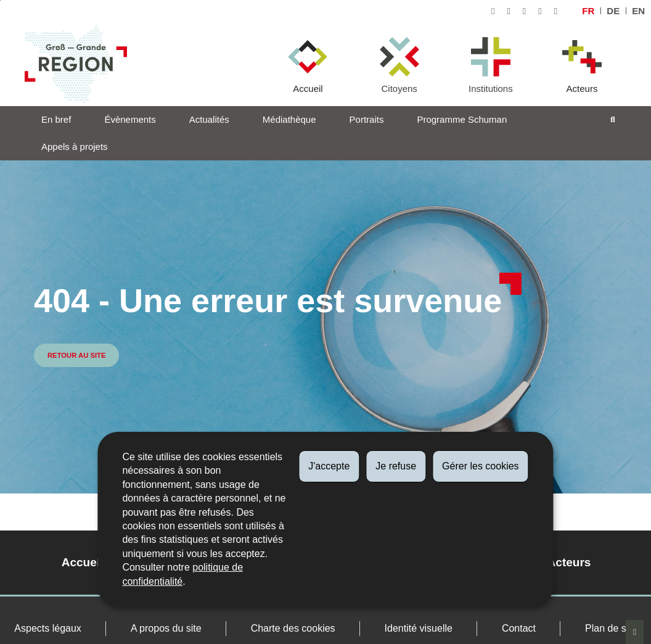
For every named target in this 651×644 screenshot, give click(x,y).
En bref (56, 119)
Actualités (209, 119)
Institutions (491, 89)
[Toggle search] (613, 120)
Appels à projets (75, 147)
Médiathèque (289, 119)
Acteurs (582, 89)
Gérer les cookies (481, 466)
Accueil (308, 89)
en (638, 11)
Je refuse (396, 466)
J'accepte (329, 466)
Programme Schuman (462, 119)
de (613, 11)
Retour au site (76, 355)
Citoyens (399, 89)
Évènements (130, 119)
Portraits (367, 119)
